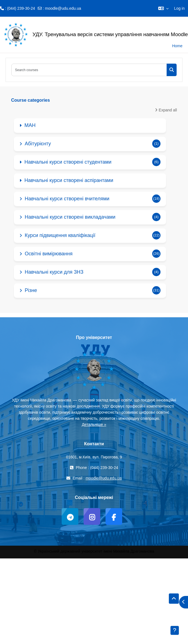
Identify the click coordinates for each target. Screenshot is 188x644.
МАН (30, 125)
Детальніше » (94, 425)
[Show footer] (175, 630)
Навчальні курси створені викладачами (70, 217)
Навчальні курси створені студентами (68, 162)
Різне (31, 290)
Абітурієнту (38, 144)
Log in (179, 8)
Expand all (168, 110)
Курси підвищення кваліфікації (60, 235)
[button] (163, 8)
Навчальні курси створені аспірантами (69, 180)
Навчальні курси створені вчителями (67, 199)
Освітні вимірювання (49, 254)
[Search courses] (89, 70)
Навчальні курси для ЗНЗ (54, 272)
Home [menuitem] (177, 46)
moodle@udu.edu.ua (63, 8)
